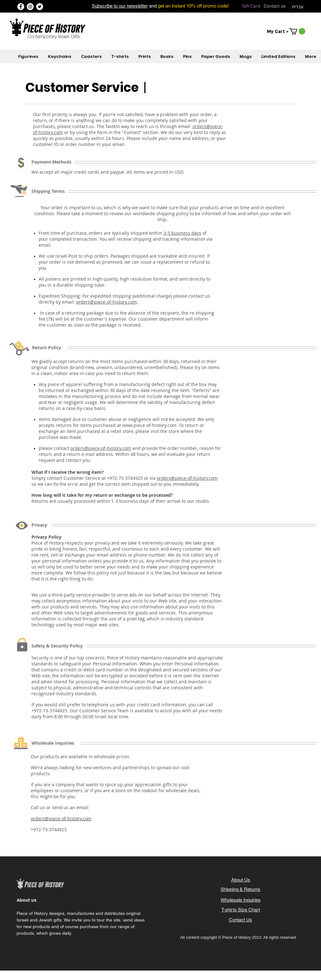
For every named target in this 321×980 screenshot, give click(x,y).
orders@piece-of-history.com (106, 302)
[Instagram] (30, 7)
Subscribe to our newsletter (120, 6)
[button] (297, 31)
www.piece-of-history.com (149, 425)
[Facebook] (21, 7)
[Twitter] (40, 7)
